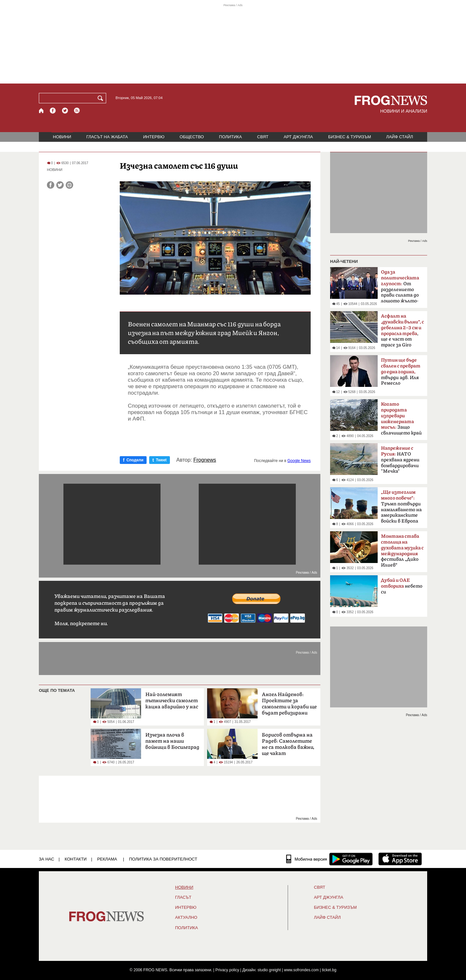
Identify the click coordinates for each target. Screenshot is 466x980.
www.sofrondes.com (301, 970)
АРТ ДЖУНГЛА (298, 137)
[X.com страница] (65, 111)
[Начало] (42, 111)
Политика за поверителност (163, 859)
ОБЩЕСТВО (192, 137)
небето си (402, 586)
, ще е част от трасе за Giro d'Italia (402, 332)
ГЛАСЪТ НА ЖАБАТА (107, 137)
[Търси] (102, 98)
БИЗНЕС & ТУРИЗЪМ (349, 137)
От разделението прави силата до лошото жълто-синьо (400, 288)
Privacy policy (227, 970)
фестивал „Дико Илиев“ (402, 551)
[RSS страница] (77, 111)
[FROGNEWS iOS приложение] (400, 859)
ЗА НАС (46, 859)
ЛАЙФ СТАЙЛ (399, 137)
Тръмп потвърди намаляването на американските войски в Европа (401, 507)
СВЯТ (263, 137)
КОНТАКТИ (76, 859)
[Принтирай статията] (69, 185)
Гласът (183, 897)
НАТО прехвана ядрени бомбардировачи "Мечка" (400, 460)
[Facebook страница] (53, 111)
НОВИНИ (62, 137)
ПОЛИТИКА (231, 137)
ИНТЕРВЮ (154, 137)
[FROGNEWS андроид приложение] (351, 859)
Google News (299, 461)
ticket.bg (329, 970)
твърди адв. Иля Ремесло (401, 372)
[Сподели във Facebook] (51, 185)
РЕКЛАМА (107, 859)
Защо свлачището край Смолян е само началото (401, 421)
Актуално (186, 918)
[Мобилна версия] (307, 859)
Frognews (205, 460)
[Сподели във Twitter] (60, 185)
